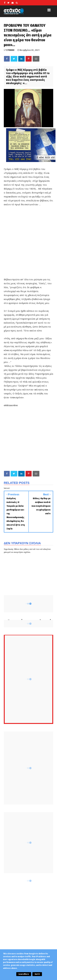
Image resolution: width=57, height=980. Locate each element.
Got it (37, 974)
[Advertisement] (28, 247)
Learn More (24, 974)
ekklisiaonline (11, 405)
